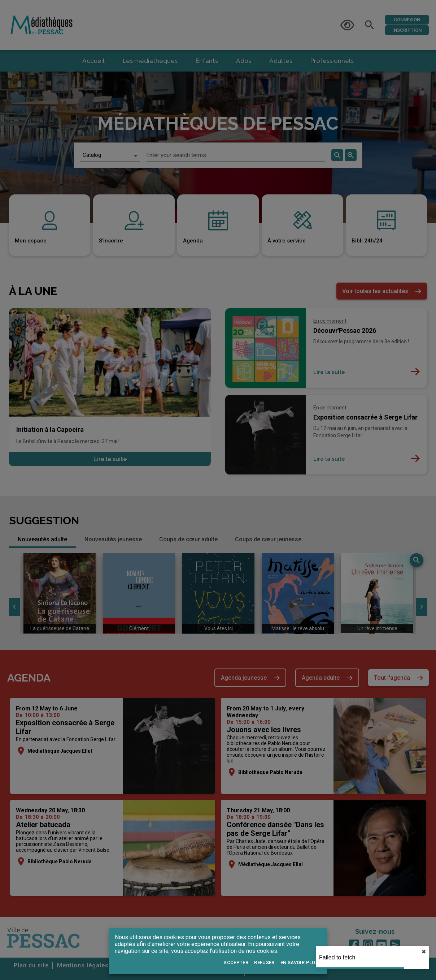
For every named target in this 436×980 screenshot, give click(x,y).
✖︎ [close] (424, 952)
